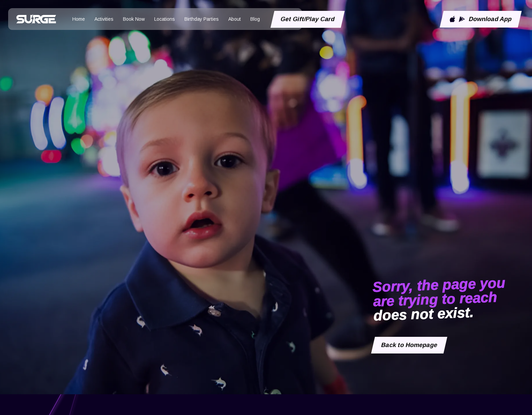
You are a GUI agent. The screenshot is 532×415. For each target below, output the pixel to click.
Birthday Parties (202, 19)
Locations (165, 19)
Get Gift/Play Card (308, 19)
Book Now (134, 19)
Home (79, 19)
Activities (104, 19)
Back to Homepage (409, 345)
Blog (255, 19)
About (235, 19)
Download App (481, 19)
